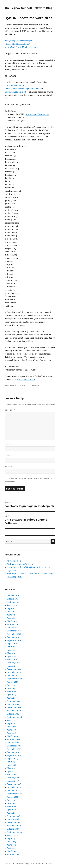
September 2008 (14, 717)
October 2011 (13, 599)
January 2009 (13, 704)
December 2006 (14, 784)
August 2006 (13, 797)
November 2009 (14, 672)
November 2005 (14, 826)
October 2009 (13, 676)
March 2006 (12, 813)
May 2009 (11, 691)
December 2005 (14, 822)
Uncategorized (34, 385)
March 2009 (12, 698)
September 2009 (14, 679)
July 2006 (11, 800)
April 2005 (12, 848)
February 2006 (13, 816)
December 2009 (14, 669)
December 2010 (14, 631)
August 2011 (12, 605)
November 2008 (14, 711)
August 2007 (13, 759)
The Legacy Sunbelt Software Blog (29, 8)
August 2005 (13, 835)
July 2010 (11, 647)
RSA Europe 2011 (14, 577)
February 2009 (13, 701)
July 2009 (11, 685)
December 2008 (14, 707)
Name (8, 444)
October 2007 (13, 752)
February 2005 (13, 854)
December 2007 (14, 746)
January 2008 (13, 743)
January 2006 (13, 819)
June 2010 (11, 650)
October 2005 (13, 829)
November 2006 (14, 787)
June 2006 (11, 803)
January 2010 (13, 666)
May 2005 (11, 845)
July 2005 (11, 838)
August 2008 (13, 720)
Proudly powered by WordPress (42, 864)
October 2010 (13, 637)
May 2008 (11, 730)
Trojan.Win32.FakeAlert (15, 92)
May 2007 (11, 768)
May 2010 (11, 653)
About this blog (14, 561)
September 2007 (14, 755)
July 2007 (11, 762)
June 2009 (11, 688)
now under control (27, 379)
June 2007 (11, 765)
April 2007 (11, 771)
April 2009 (12, 695)
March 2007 (12, 775)
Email (8, 456)
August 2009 (13, 682)
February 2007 (13, 778)
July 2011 (11, 608)
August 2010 (12, 644)
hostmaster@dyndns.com (37, 114)
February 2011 (13, 624)
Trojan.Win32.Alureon (15, 85)
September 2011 (14, 602)
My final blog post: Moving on (20, 564)
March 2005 (12, 851)
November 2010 (14, 634)
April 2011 (11, 618)
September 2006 (14, 794)
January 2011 (13, 628)
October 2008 (13, 714)
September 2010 (14, 640)
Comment (10, 410)
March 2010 (12, 660)
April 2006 (12, 810)
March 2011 (12, 621)
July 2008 (11, 723)
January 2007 (13, 781)
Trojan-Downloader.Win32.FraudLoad (22, 89)
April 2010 (11, 656)
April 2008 (12, 733)
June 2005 (11, 842)
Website (8, 467)
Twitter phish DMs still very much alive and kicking (30, 574)
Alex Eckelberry (10, 385)
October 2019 (13, 596)
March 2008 (12, 736)
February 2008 (13, 739)
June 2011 (11, 612)
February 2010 (13, 663)
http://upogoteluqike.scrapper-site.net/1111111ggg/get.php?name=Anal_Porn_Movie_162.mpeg (21, 44)
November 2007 (14, 749)
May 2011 (11, 615)
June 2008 (11, 727)
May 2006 (11, 806)
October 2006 (13, 791)
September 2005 (14, 832)
